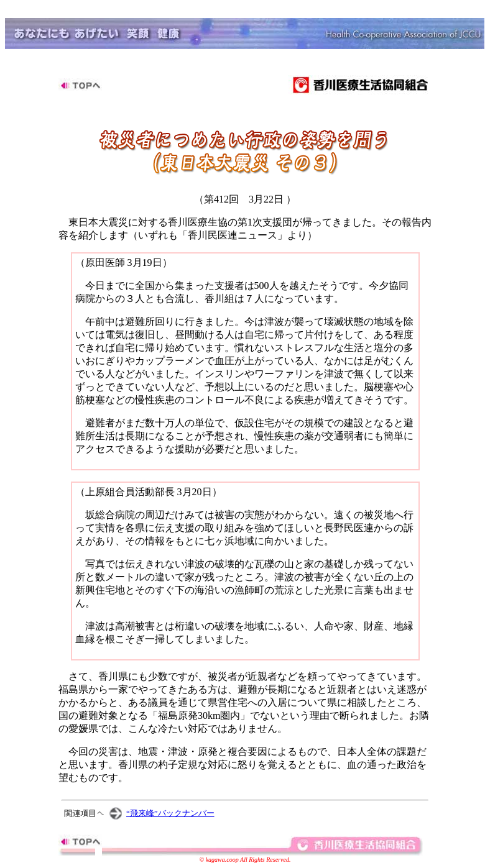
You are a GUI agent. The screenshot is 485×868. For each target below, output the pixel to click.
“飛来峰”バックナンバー (170, 813)
